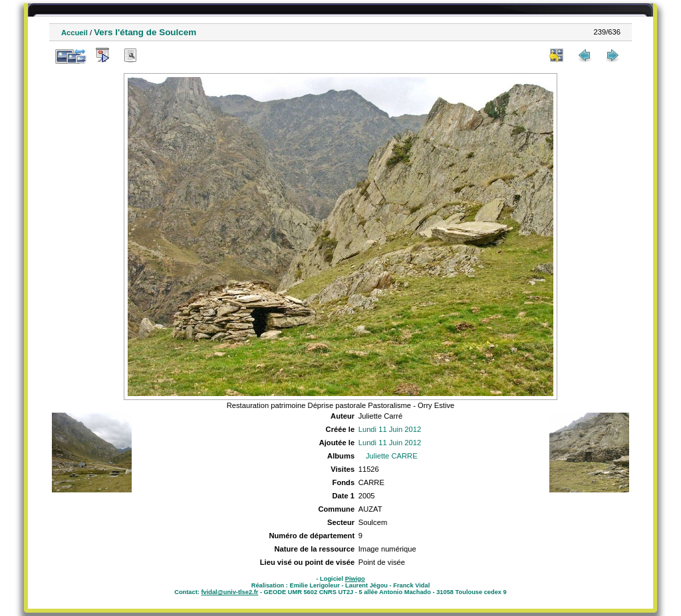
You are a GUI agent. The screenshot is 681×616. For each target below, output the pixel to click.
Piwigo (355, 579)
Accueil (74, 33)
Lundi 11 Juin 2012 (390, 429)
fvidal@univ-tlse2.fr (229, 592)
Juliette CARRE (392, 456)
